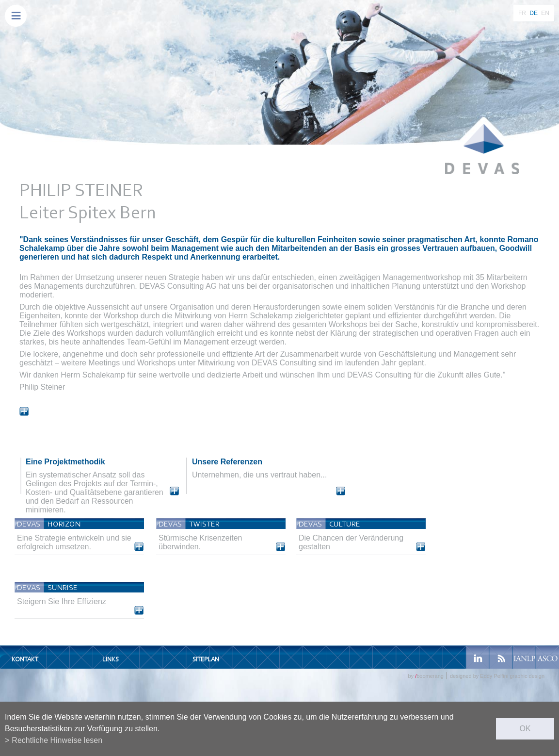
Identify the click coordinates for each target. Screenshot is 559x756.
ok (525, 729)
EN (545, 13)
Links (111, 659)
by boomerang (425, 676)
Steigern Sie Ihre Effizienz (62, 601)
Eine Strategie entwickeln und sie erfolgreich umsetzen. (74, 542)
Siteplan (206, 659)
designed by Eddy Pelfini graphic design (497, 676)
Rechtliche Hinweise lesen (57, 740)
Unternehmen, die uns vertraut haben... (259, 475)
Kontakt (25, 659)
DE (534, 13)
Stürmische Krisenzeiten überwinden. (200, 542)
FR (522, 13)
